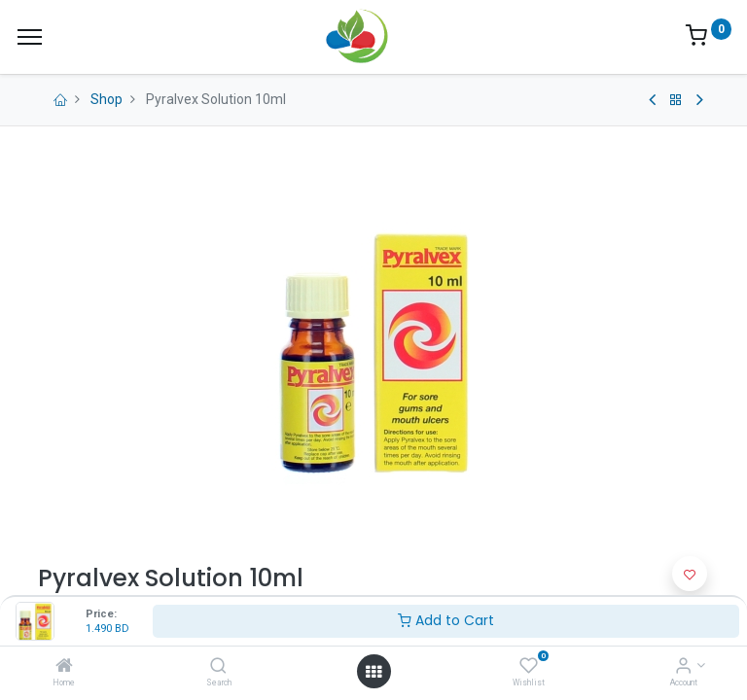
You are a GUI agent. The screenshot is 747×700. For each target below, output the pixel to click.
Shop (107, 99)
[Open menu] (373, 672)
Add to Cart (446, 620)
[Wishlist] (529, 667)
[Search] (218, 667)
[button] (690, 574)
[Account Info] (683, 667)
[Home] (64, 667)
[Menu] (30, 37)
